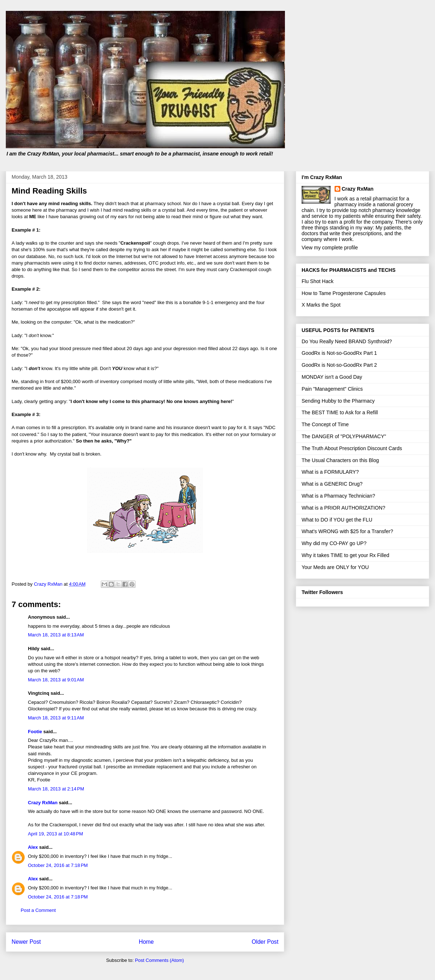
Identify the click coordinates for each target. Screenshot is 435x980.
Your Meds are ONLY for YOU (335, 567)
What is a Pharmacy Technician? (338, 496)
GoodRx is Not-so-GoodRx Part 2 (339, 365)
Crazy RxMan (43, 803)
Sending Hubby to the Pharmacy (338, 401)
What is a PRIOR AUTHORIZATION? (343, 508)
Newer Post (26, 942)
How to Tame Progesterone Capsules (344, 293)
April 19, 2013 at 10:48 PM (55, 834)
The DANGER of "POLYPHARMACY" (344, 436)
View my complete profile (330, 248)
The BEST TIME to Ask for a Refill (340, 412)
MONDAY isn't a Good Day (332, 377)
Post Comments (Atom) (159, 960)
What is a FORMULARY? (330, 472)
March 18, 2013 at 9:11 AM (56, 718)
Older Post (265, 942)
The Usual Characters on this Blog (340, 460)
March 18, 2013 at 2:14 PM (56, 789)
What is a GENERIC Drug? (332, 484)
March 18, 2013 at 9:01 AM (56, 680)
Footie (35, 732)
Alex (33, 847)
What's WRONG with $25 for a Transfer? (347, 531)
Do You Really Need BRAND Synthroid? (347, 341)
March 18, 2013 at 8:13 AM (56, 635)
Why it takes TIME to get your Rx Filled (345, 555)
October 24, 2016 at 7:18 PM (58, 865)
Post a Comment (38, 910)
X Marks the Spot (321, 305)
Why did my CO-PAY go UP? (334, 543)
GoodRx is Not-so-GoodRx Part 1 (339, 353)
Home (146, 942)
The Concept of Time (325, 424)
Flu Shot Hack (318, 281)
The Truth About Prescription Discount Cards (352, 448)
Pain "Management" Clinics (332, 389)
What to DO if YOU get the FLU (337, 520)
